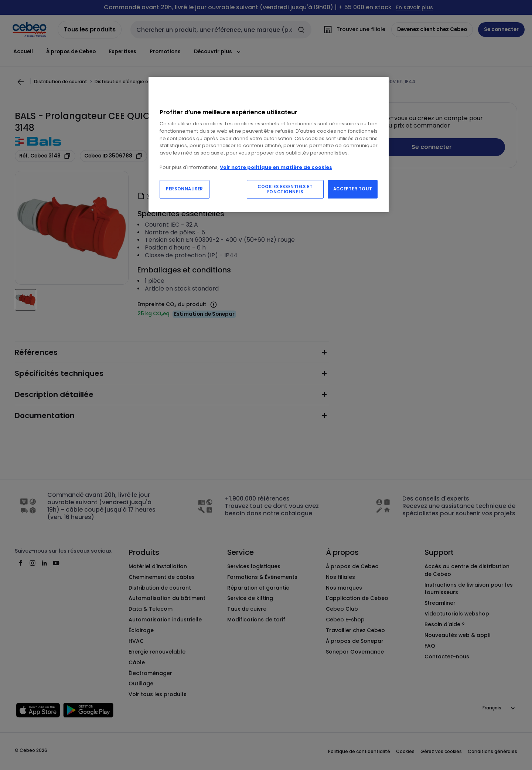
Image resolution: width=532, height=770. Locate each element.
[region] (269, 145)
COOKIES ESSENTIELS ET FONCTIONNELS (285, 189)
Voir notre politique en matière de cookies (276, 167)
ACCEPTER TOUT (353, 189)
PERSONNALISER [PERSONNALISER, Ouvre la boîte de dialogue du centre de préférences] (184, 189)
